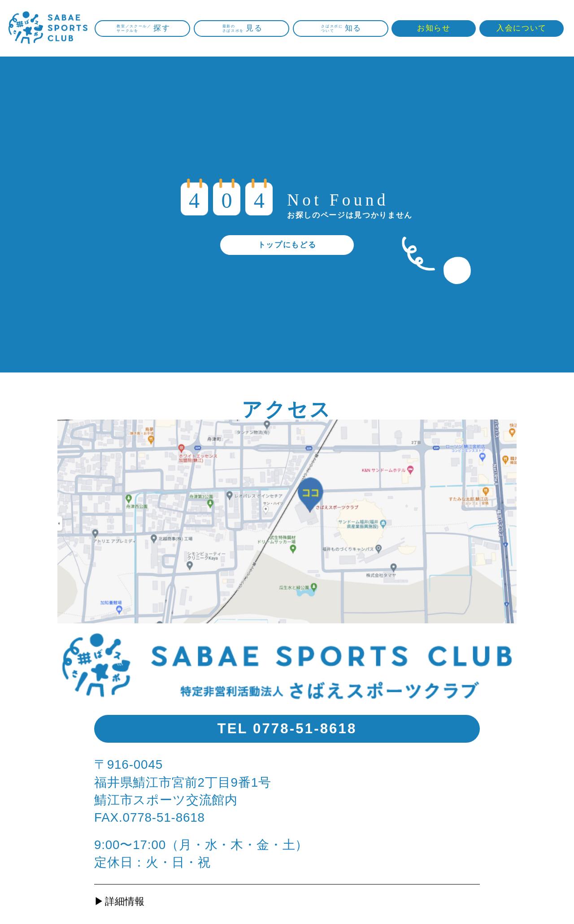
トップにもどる (287, 245)
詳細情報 (125, 901)
